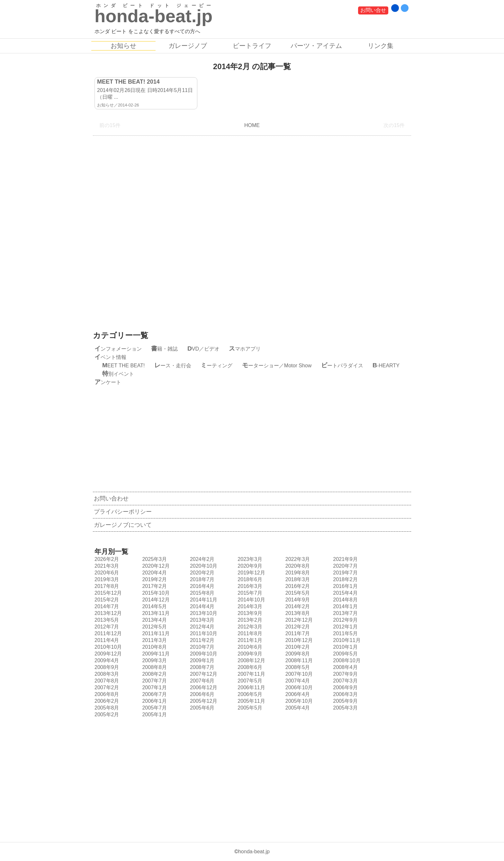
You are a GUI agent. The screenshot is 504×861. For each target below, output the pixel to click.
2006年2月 (106, 701)
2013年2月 (249, 620)
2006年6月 (202, 694)
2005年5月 (249, 708)
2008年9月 (106, 667)
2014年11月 (203, 600)
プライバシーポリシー (123, 512)
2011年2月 (202, 640)
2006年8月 (106, 694)
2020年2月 (202, 573)
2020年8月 (297, 566)
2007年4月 (297, 681)
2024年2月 (202, 559)
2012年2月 (297, 627)
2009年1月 (202, 660)
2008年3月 (106, 674)
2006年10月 (298, 687)
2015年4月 (345, 593)
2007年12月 (203, 674)
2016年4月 (202, 586)
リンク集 (381, 46)
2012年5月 (154, 627)
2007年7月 (154, 681)
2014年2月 (297, 606)
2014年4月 (202, 606)
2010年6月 (249, 647)
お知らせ (123, 46)
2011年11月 (155, 633)
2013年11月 (155, 613)
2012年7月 (106, 627)
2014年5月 (154, 606)
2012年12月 (298, 620)
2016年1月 (345, 586)
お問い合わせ (111, 499)
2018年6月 (249, 579)
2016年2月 (297, 586)
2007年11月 (250, 674)
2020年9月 (249, 566)
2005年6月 (202, 708)
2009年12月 (107, 654)
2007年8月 (106, 681)
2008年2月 (154, 674)
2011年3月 (154, 640)
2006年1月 (154, 701)
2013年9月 (249, 613)
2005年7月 (154, 708)
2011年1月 (249, 640)
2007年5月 (249, 681)
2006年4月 (297, 694)
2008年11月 (298, 660)
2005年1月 (154, 714)
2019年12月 (250, 573)
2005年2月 (106, 714)
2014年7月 (106, 606)
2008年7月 (202, 667)
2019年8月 (297, 573)
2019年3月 (106, 579)
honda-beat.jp (254, 852)
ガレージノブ (188, 46)
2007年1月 (154, 687)
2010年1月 (345, 647)
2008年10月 (346, 660)
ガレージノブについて (123, 525)
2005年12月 (203, 701)
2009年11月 (155, 654)
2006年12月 (203, 687)
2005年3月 (345, 708)
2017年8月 (106, 586)
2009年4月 (106, 660)
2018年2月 (345, 579)
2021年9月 (345, 559)
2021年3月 (106, 566)
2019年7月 (345, 573)
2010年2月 (297, 647)
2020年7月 (345, 566)
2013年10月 (203, 613)
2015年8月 (202, 593)
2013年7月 (345, 613)
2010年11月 (346, 640)
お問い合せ (373, 10)
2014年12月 (155, 600)
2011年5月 (345, 633)
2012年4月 (202, 627)
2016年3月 (249, 586)
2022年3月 (297, 559)
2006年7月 (154, 694)
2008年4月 (345, 667)
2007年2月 (106, 687)
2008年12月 (250, 660)
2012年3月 (249, 627)
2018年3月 (297, 579)
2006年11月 (250, 687)
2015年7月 (249, 593)
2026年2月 (106, 559)
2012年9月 (345, 620)
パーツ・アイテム (316, 46)
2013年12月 (107, 613)
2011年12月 (107, 633)
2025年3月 (154, 559)
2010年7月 (202, 647)
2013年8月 (297, 613)
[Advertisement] (252, 228)
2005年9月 (345, 701)
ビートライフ (252, 46)
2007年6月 (202, 681)
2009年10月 (203, 654)
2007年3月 (345, 681)
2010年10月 (107, 647)
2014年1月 (345, 606)
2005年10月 (298, 701)
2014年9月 (297, 600)
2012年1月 (345, 627)
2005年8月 (106, 708)
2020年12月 (155, 566)
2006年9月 (345, 687)
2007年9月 (345, 674)
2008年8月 (154, 667)
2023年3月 (249, 559)
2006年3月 (345, 694)
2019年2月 (154, 579)
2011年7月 (297, 633)
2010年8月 (154, 647)
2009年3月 (154, 660)
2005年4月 (297, 708)
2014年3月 (249, 606)
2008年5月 (297, 667)
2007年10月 (298, 674)
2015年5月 (297, 593)
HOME (252, 125)
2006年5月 (249, 694)
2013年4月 (154, 620)
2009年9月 (249, 654)
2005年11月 (250, 701)
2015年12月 (107, 593)
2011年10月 (203, 633)
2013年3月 (202, 620)
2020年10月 (203, 566)
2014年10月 (250, 600)
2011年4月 (106, 640)
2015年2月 (106, 600)
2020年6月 (106, 573)
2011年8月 (249, 633)
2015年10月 (155, 593)
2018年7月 (202, 579)
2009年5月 (345, 654)
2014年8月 (345, 600)
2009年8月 (297, 654)
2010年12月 (298, 640)
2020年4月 (154, 573)
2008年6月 (249, 667)
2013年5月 (106, 620)
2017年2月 (154, 586)
